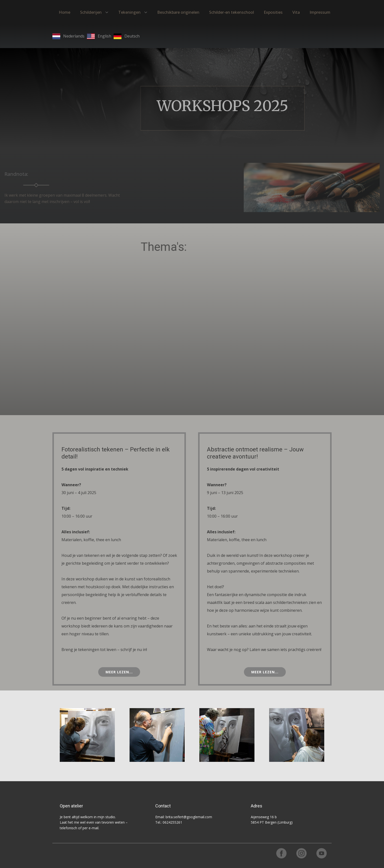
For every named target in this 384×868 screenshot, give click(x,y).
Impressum (320, 12)
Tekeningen (129, 12)
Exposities (273, 12)
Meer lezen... (119, 672)
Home (65, 12)
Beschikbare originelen (178, 12)
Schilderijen (91, 12)
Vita (296, 12)
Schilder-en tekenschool (232, 12)
